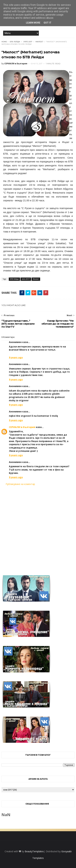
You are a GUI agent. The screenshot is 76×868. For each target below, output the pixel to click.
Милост (39, 42)
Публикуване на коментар (20, 484)
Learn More (33, 23)
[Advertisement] (38, 528)
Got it (47, 23)
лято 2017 (28, 42)
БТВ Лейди (15, 42)
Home (4, 42)
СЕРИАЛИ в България (22, 427)
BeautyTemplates (34, 851)
